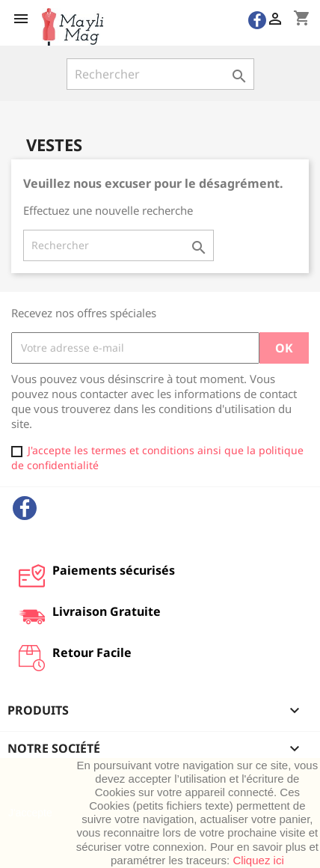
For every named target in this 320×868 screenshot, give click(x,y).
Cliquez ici (258, 860)
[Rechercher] (160, 74)
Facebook (25, 508)
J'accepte (30, 813)
